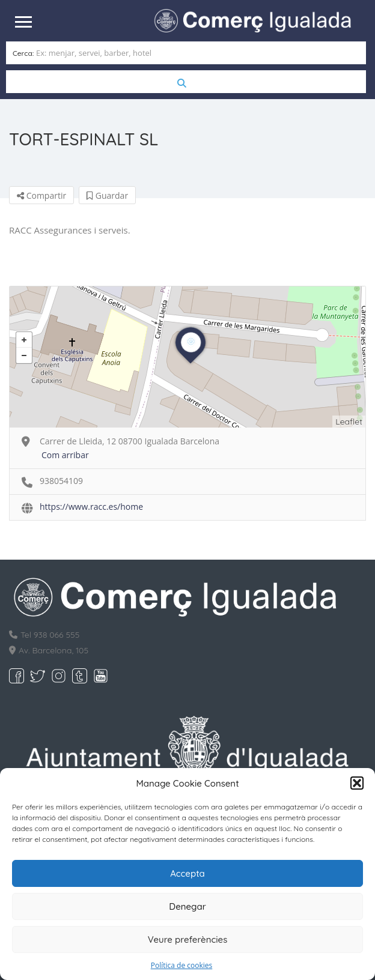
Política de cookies (182, 965)
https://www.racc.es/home (91, 507)
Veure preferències (188, 939)
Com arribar (65, 455)
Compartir (41, 195)
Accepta (187, 873)
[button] (357, 783)
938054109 (61, 481)
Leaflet (349, 422)
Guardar (107, 195)
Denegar (187, 906)
